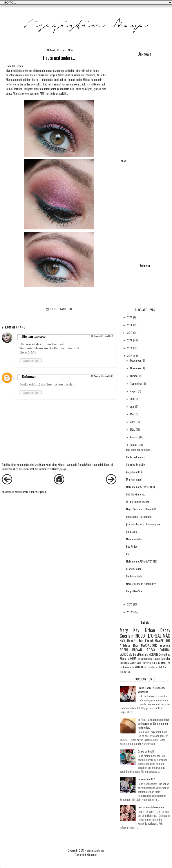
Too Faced (146, 641)
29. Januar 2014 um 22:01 (102, 376)
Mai (132, 414)
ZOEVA (151, 650)
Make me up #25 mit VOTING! (142, 561)
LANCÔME (126, 654)
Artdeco (125, 645)
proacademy (145, 659)
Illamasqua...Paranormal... (140, 517)
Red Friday (132, 546)
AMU (64, 309)
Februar (134, 437)
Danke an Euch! (134, 576)
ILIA (122, 672)
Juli (132, 399)
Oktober (134, 376)
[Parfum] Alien (134, 569)
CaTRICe (165, 650)
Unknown (29, 377)
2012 (130, 612)
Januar (134, 445)
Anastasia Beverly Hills (144, 663)
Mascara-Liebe (134, 539)
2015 (130, 348)
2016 (130, 340)
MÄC (167, 636)
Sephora (152, 667)
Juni (132, 406)
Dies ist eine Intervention (151, 807)
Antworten (31, 361)
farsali (127, 672)
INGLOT (141, 636)
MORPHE (153, 654)
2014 (130, 356)
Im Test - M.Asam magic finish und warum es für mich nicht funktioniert (154, 723)
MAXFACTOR (149, 645)
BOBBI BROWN (131, 650)
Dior (136, 645)
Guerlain (127, 636)
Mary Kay (129, 630)
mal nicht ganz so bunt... (139, 450)
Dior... (129, 554)
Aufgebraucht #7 (135, 472)
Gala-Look (131, 532)
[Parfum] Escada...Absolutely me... (144, 524)
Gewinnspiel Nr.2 (147, 779)
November (136, 368)
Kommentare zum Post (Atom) (31, 492)
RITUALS (124, 663)
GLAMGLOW (164, 663)
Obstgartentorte (34, 337)
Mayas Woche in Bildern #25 (141, 509)
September (136, 383)
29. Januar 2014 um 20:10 (102, 336)
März (133, 429)
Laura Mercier (162, 659)
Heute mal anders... (136, 457)
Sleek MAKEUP (128, 659)
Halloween (125, 667)
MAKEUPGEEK (139, 667)
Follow (123, 161)
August (134, 391)
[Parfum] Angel (134, 479)
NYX (122, 641)
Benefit (132, 641)
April (133, 422)
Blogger (92, 855)
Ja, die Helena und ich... (139, 502)
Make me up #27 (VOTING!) (140, 487)
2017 (130, 333)
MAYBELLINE (163, 641)
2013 (130, 604)
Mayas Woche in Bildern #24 (141, 584)
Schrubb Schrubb (135, 464)
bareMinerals (140, 654)
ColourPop (165, 654)
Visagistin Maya (95, 850)
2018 (130, 325)
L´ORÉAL (155, 636)
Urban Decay (158, 630)
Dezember (136, 360)
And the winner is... (136, 494)
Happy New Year (134, 591)
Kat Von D (165, 667)
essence (165, 645)
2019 (130, 317)
